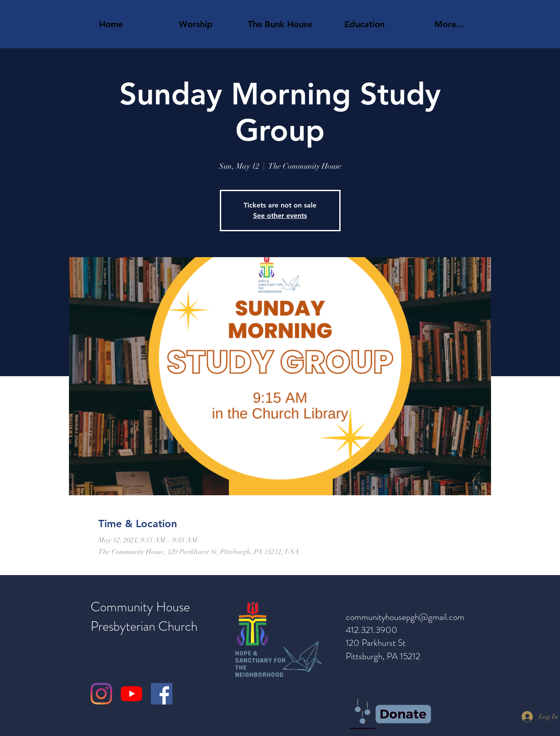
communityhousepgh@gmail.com (405, 617)
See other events (280, 215)
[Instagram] (101, 694)
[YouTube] (131, 694)
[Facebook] (162, 694)
